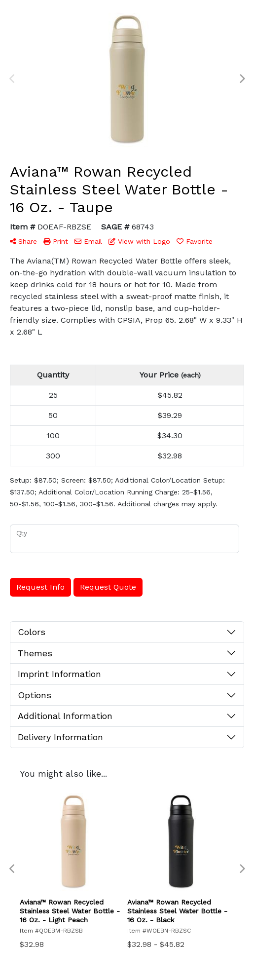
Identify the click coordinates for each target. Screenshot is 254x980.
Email (88, 241)
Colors (32, 632)
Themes (35, 653)
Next (242, 79)
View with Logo (139, 241)
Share (23, 241)
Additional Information (65, 716)
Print (56, 241)
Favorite (195, 241)
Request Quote (108, 587)
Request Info (40, 587)
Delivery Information (60, 737)
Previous (12, 79)
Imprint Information (59, 674)
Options (35, 695)
